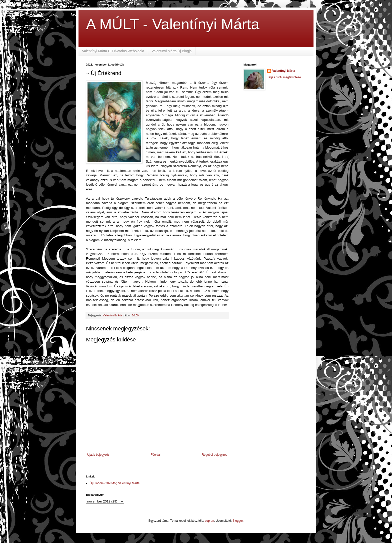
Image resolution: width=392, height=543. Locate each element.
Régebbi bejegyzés (214, 455)
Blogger (238, 521)
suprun (210, 521)
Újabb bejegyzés (98, 455)
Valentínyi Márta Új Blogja (172, 51)
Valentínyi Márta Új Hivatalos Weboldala (113, 51)
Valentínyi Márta (284, 71)
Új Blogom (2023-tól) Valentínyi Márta (115, 483)
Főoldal (156, 455)
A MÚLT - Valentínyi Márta (173, 24)
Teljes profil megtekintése (284, 77)
